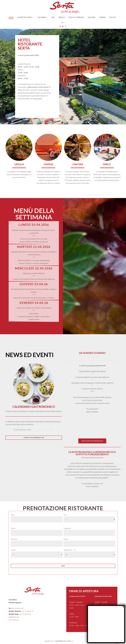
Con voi (113, 17)
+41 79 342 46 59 (25, 614)
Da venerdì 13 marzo (92, 353)
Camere (102, 17)
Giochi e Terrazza (76, 17)
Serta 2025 (50, 641)
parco (107, 164)
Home (11, 17)
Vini (53, 17)
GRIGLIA (19, 164)
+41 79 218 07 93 (27, 611)
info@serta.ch (14, 617)
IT (62, 23)
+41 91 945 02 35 (17, 608)
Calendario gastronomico (34, 407)
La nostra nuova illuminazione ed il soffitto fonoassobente (92, 453)
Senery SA (70, 641)
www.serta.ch (14, 620)
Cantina (78, 164)
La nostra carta (25, 17)
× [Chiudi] (124, 606)
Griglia (62, 17)
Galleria (92, 17)
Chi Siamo (42, 17)
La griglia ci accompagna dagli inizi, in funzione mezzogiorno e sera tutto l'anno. (19, 174)
